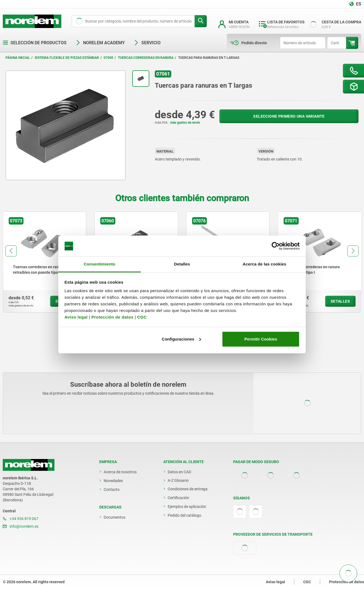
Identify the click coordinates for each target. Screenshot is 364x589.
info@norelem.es (21, 526)
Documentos (115, 517)
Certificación (178, 498)
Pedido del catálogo (184, 515)
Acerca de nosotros (120, 472)
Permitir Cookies (261, 339)
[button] (11, 251)
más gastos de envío (185, 123)
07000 (108, 58)
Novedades (113, 481)
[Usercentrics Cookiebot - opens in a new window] (276, 246)
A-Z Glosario (178, 480)
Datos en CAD (179, 472)
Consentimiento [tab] (100, 264)
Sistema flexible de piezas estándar (67, 58)
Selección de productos (35, 43)
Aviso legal (76, 317)
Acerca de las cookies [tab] (265, 264)
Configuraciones (181, 339)
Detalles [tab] (182, 264)
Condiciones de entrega (188, 489)
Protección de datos (112, 317)
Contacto (112, 490)
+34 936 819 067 (21, 519)
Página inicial (18, 58)
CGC (142, 317)
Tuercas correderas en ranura (146, 58)
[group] (45, 262)
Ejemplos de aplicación (187, 507)
